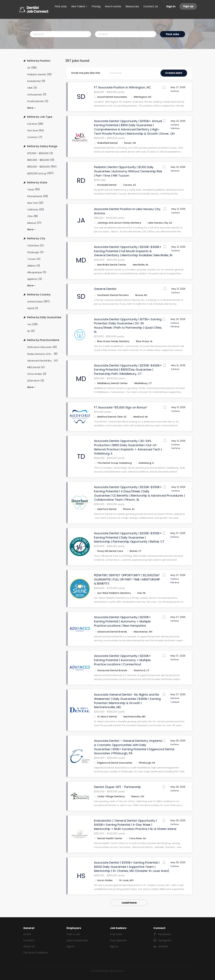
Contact (29, 940)
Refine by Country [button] (39, 295)
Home (27, 934)
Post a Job (73, 934)
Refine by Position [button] (38, 61)
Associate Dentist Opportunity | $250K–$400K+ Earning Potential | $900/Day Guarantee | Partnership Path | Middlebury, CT (128, 370)
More (30, 108)
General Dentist (105, 289)
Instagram (165, 940)
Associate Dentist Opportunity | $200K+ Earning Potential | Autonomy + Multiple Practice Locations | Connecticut (122, 660)
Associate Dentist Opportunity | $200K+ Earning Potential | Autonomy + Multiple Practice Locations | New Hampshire (122, 621)
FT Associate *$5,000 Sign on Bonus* (121, 407)
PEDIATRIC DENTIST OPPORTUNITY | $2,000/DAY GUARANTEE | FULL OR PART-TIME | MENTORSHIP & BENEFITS (127, 579)
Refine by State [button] (37, 183)
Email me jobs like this (86, 73)
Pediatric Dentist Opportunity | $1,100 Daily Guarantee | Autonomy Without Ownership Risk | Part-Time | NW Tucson (128, 171)
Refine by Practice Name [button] (43, 340)
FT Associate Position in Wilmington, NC (122, 87)
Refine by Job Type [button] (39, 117)
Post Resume (118, 940)
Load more (129, 903)
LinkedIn (163, 946)
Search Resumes (77, 940)
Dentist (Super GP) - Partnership (117, 787)
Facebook (164, 934)
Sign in (171, 6)
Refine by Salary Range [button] (42, 146)
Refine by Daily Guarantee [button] (44, 317)
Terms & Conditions (36, 953)
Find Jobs (172, 34)
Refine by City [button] (36, 239)
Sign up (188, 6)
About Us (29, 946)
